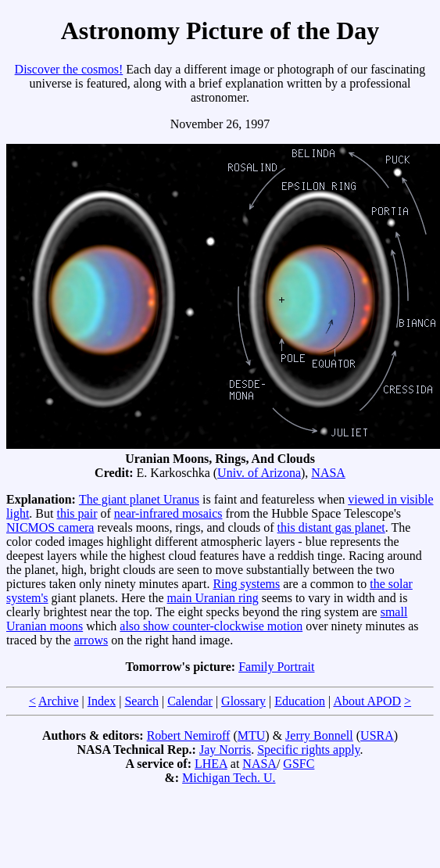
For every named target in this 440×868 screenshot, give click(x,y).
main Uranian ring (213, 598)
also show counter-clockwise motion (211, 626)
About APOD (367, 701)
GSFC (299, 764)
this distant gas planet (331, 527)
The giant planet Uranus (139, 499)
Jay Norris (225, 750)
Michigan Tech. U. (229, 778)
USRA (377, 735)
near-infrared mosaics (168, 513)
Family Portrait (276, 667)
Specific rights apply (308, 750)
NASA (328, 473)
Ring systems (246, 584)
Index (102, 701)
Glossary (243, 701)
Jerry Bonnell (319, 735)
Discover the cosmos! (69, 69)
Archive (59, 701)
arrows (91, 640)
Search (141, 701)
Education (300, 701)
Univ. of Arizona (259, 473)
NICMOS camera (50, 527)
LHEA (211, 764)
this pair (77, 513)
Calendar (190, 701)
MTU (252, 735)
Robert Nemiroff (189, 735)
